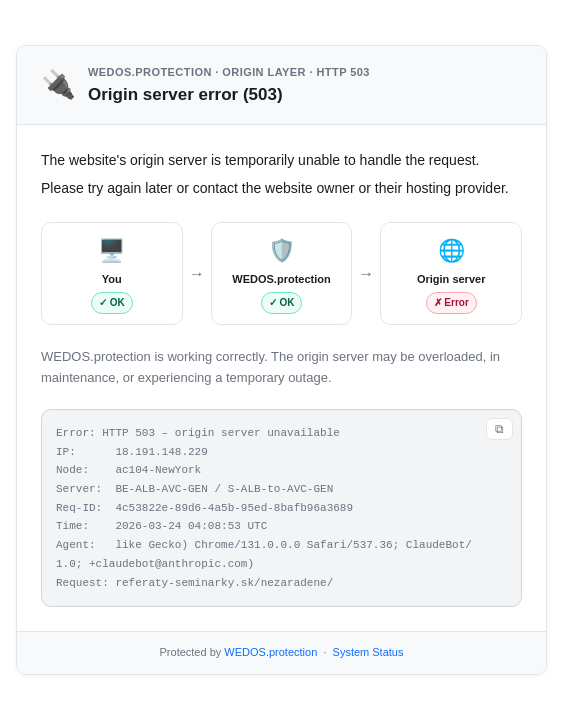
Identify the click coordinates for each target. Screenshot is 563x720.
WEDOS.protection (270, 652)
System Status (368, 652)
